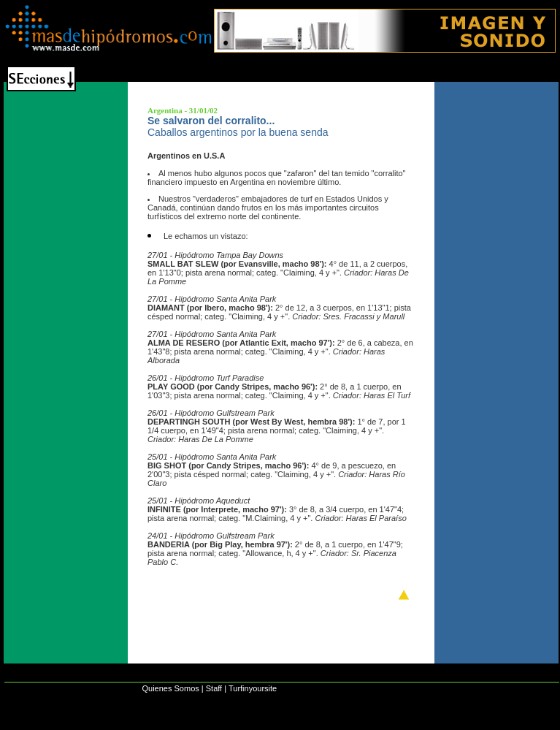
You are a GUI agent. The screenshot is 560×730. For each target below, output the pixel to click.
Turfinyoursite (253, 688)
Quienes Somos (170, 688)
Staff (214, 688)
